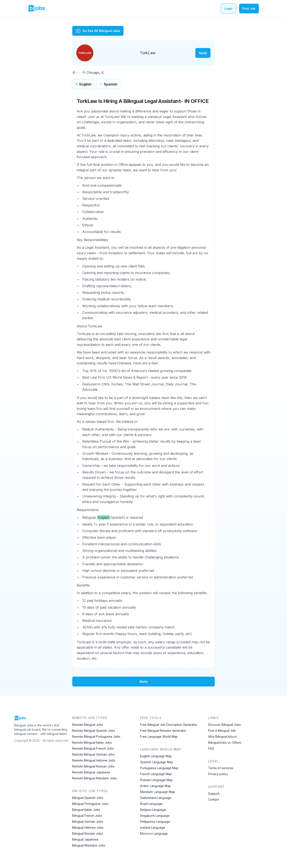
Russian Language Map (156, 780)
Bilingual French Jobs (87, 816)
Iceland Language (153, 828)
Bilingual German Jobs (88, 822)
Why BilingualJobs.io (223, 737)
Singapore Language (155, 816)
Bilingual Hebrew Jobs (88, 828)
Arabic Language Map (156, 786)
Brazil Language (151, 804)
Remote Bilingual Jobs (88, 725)
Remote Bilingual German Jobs (93, 754)
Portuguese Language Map (159, 768)
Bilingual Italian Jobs (86, 810)
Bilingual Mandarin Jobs (89, 845)
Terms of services (221, 768)
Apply (203, 53)
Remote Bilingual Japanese (91, 772)
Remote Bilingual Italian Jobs (92, 742)
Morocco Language (154, 833)
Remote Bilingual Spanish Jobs (94, 731)
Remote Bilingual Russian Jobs (93, 766)
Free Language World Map (159, 737)
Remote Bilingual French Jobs (93, 748)
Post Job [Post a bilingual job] (249, 8)
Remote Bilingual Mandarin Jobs (94, 778)
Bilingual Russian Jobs (87, 833)
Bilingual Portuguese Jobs (90, 804)
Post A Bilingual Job (222, 731)
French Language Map (156, 774)
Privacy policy (218, 774)
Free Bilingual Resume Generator (163, 731)
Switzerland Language (156, 798)
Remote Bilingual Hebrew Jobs (94, 760)
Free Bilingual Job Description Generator (169, 725)
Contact (214, 799)
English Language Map (156, 756)
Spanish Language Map (157, 762)
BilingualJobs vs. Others (225, 742)
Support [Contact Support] (214, 793)
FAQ (211, 748)
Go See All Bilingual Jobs (98, 31)
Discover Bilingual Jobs (224, 725)
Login (228, 8)
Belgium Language (153, 810)
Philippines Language (155, 822)
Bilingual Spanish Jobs (88, 798)
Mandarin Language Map (158, 792)
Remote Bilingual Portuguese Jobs (96, 737)
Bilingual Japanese (85, 839)
